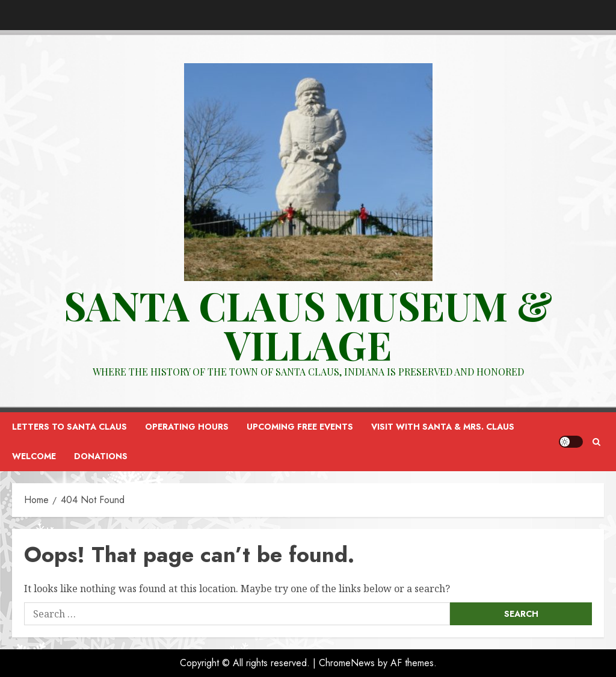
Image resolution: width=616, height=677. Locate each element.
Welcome (34, 456)
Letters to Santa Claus (69, 427)
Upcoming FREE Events (300, 427)
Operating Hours (187, 427)
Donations (101, 456)
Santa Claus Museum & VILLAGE (308, 325)
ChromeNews (347, 663)
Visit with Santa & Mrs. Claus (443, 427)
